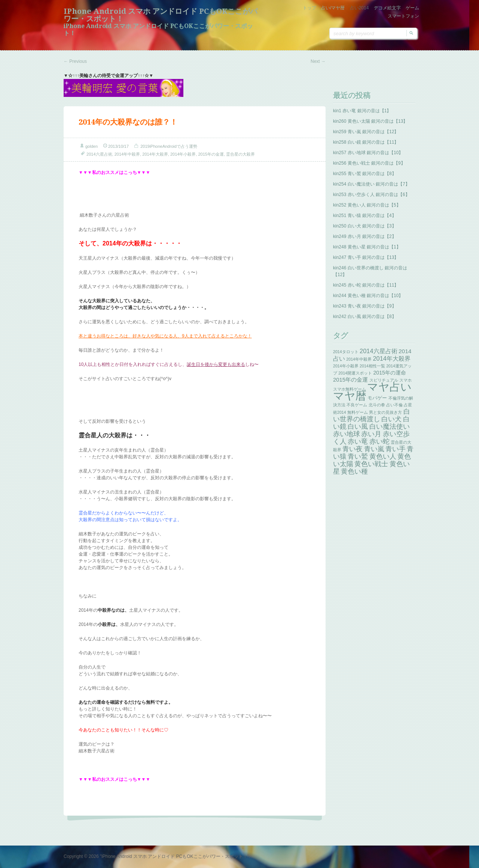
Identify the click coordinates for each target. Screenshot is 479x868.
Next (318, 61)
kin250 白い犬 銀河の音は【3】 (365, 226)
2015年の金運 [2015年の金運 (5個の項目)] (350, 380)
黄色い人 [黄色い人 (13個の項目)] (383, 456)
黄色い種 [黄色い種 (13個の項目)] (354, 471)
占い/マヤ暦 (333, 8)
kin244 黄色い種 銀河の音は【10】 (368, 296)
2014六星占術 (99, 154)
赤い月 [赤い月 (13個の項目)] (371, 434)
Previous (75, 61)
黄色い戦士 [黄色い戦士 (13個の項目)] (371, 464)
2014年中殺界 (127, 154)
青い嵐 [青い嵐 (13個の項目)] (374, 449)
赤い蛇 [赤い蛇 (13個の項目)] (379, 441)
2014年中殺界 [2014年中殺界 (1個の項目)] (359, 359)
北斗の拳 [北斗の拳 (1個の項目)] (377, 405)
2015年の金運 (211, 154)
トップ (309, 8)
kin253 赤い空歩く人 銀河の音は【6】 (371, 195)
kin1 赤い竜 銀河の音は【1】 (362, 111)
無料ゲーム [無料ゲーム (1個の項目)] (358, 412)
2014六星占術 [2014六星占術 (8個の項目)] (379, 351)
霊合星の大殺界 (240, 154)
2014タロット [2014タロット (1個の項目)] (346, 352)
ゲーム (412, 8)
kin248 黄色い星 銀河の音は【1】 (367, 247)
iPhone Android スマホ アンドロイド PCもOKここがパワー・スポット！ (161, 15)
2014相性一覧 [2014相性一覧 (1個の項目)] (372, 366)
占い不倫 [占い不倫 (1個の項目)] (394, 405)
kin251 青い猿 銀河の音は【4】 (365, 216)
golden (91, 146)
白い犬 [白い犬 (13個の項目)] (391, 419)
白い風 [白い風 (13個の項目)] (358, 427)
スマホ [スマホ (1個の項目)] (405, 380)
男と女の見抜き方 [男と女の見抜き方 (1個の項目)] (385, 412)
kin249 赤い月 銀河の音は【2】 (365, 236)
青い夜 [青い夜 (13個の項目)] (353, 449)
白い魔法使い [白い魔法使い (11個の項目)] (390, 427)
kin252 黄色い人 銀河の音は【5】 (367, 205)
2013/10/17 (118, 146)
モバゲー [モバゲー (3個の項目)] (377, 398)
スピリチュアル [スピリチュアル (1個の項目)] (384, 380)
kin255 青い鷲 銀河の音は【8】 (365, 174)
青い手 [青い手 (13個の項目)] (396, 449)
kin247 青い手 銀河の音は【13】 (366, 257)
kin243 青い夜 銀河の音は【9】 (365, 306)
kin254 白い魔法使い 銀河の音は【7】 (371, 184)
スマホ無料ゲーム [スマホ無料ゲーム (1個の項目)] (350, 389)
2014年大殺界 (155, 154)
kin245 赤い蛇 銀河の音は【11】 (366, 285)
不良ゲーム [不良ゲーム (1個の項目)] (357, 405)
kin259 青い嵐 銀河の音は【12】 (366, 132)
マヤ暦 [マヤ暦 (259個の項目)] (350, 396)
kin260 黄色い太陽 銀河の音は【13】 (370, 121)
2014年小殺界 (183, 154)
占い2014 (359, 8)
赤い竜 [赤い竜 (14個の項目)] (358, 441)
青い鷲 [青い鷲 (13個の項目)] (358, 456)
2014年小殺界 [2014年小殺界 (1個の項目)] (346, 366)
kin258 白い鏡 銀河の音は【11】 (366, 142)
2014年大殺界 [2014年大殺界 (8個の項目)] (392, 358)
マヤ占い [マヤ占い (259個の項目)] (389, 387)
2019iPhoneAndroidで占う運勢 (169, 146)
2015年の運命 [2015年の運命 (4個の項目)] (390, 373)
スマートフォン (403, 16)
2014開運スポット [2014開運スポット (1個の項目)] (355, 373)
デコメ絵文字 (387, 8)
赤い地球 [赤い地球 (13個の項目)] (347, 434)
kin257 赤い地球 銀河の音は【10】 (368, 153)
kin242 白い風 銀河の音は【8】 (365, 317)
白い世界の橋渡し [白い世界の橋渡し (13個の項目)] (372, 415)
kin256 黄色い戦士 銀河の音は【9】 (369, 163)
